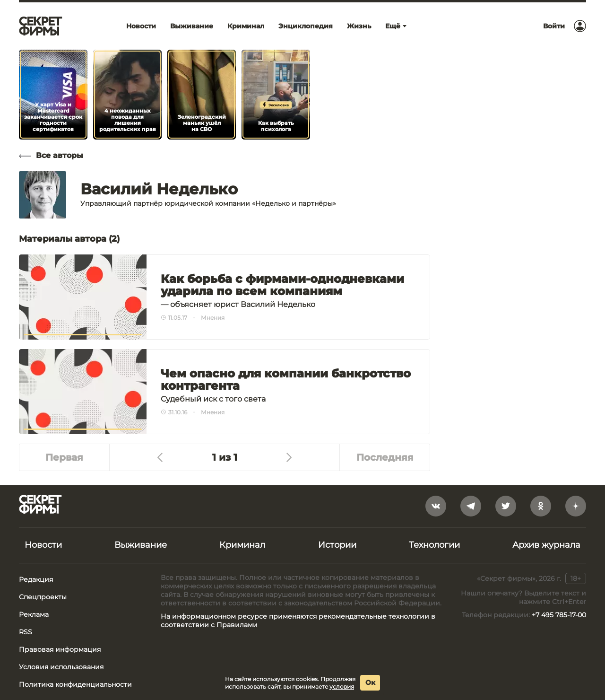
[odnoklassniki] (541, 506)
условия (342, 687)
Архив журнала (546, 545)
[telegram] (471, 506)
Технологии (434, 545)
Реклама (34, 614)
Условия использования (61, 667)
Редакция (36, 579)
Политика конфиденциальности (75, 684)
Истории (337, 545)
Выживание (141, 545)
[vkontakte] (436, 506)
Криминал (242, 545)
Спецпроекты (43, 597)
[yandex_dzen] (576, 506)
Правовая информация (60, 649)
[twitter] (506, 506)
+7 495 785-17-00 (559, 615)
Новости (43, 545)
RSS (26, 632)
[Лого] (41, 26)
